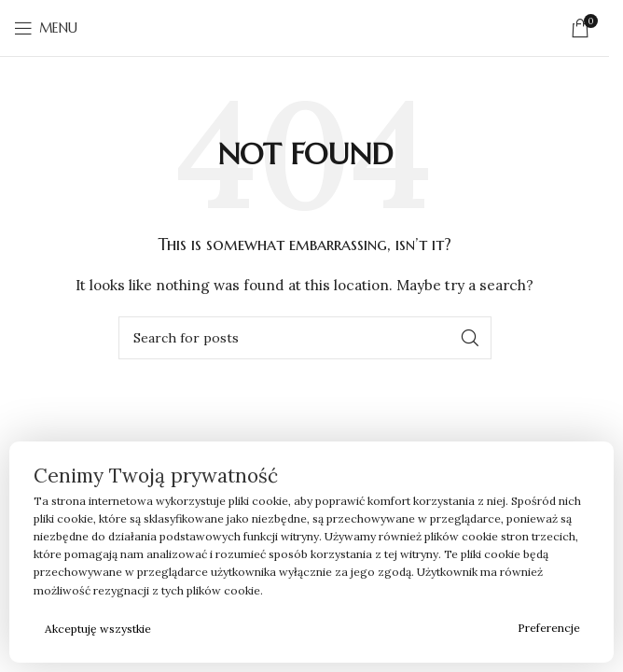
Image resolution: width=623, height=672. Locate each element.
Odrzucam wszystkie (335, 629)
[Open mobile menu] (46, 28)
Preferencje (549, 628)
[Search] (305, 338)
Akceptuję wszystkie (98, 629)
